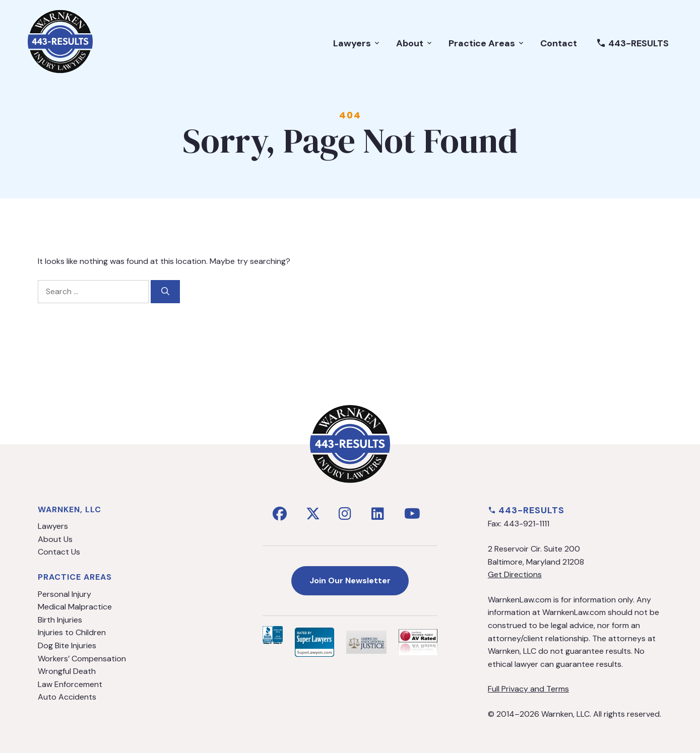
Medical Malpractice (75, 607)
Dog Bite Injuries (67, 645)
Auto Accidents (67, 697)
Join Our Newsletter (350, 580)
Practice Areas (487, 43)
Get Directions (515, 574)
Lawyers (357, 43)
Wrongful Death (67, 671)
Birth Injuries (60, 620)
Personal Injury (65, 594)
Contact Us (59, 552)
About (415, 43)
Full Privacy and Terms (528, 689)
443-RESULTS (632, 43)
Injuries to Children (72, 632)
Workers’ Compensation (82, 659)
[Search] (165, 292)
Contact (559, 43)
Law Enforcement (70, 684)
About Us (55, 539)
